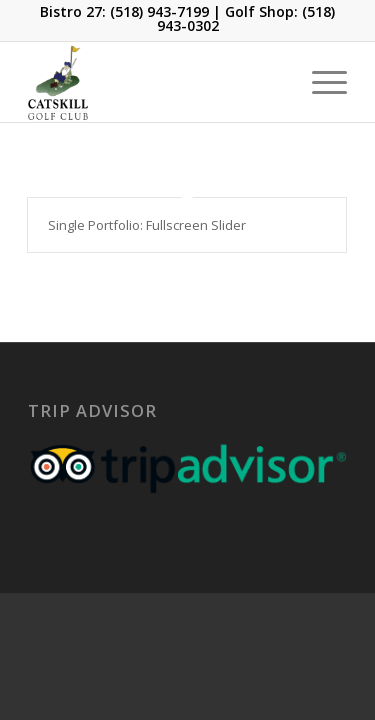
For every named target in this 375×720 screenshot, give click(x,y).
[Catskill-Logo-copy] (155, 82)
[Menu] (319, 82)
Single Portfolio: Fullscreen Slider (147, 225)
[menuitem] (319, 82)
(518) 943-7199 (159, 11)
